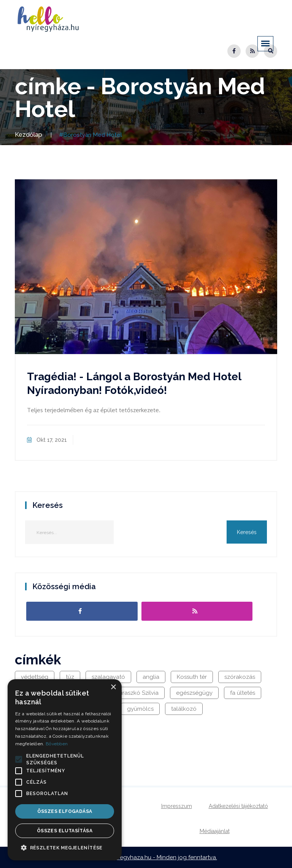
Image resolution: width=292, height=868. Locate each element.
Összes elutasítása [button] (65, 831)
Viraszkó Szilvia (138, 693)
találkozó (184, 709)
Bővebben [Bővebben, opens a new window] (57, 744)
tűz (70, 677)
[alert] (65, 770)
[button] (19, 759)
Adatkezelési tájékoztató (238, 806)
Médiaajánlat (215, 831)
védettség (35, 677)
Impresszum (177, 806)
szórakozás (240, 677)
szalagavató (108, 677)
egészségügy (194, 693)
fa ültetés (243, 693)
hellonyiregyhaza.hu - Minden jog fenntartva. (157, 857)
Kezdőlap (29, 135)
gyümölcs (140, 709)
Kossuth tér (192, 677)
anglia (151, 677)
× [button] (113, 687)
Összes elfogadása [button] (65, 811)
